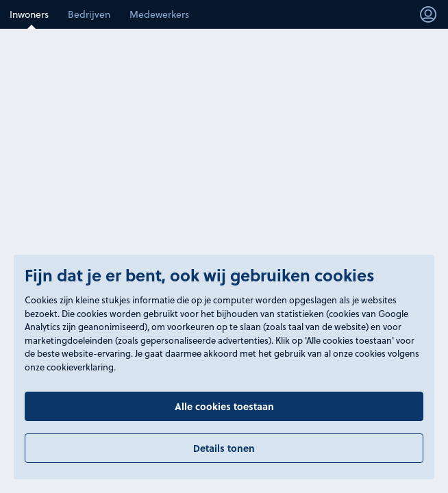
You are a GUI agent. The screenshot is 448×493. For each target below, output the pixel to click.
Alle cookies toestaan (224, 406)
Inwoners (29, 14)
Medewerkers (159, 14)
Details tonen (224, 448)
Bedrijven (89, 14)
